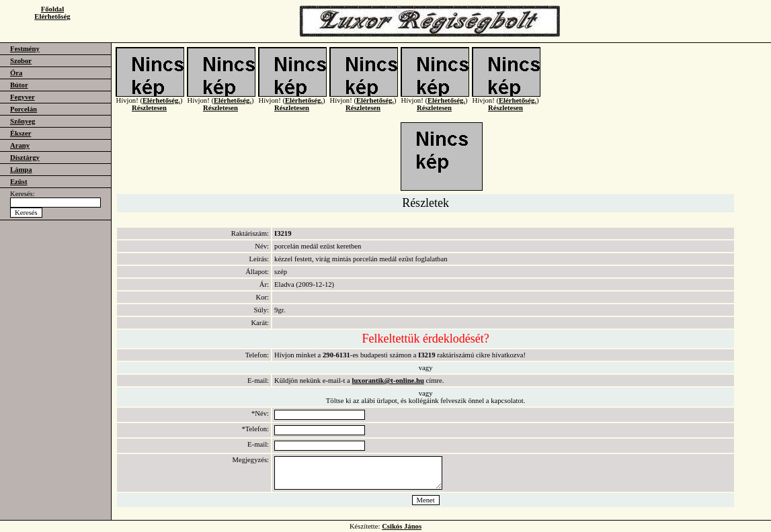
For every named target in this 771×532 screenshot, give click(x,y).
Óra (16, 73)
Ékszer (21, 133)
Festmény (25, 49)
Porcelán (24, 109)
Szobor (21, 61)
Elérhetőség (52, 16)
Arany (20, 145)
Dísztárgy (25, 158)
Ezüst (18, 182)
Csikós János (402, 526)
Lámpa (21, 170)
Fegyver (23, 97)
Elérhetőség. (161, 108)
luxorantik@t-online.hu (388, 381)
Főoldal (52, 9)
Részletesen (149, 116)
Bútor (19, 85)
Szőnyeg (23, 121)
